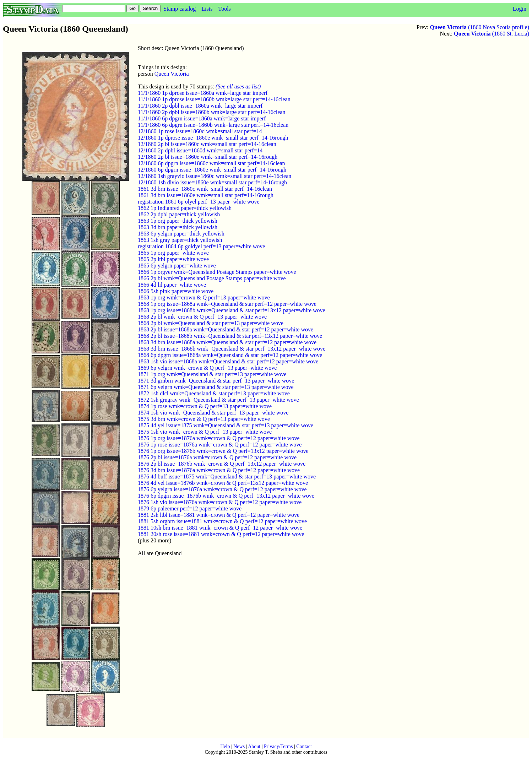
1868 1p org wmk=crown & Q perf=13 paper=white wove (204, 297)
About (254, 746)
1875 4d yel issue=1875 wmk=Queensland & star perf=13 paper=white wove (226, 425)
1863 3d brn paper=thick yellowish (178, 227)
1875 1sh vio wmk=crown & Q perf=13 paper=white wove (205, 432)
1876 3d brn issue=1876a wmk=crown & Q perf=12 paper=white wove (219, 470)
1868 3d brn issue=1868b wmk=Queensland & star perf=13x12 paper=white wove (232, 349)
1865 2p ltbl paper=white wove (173, 259)
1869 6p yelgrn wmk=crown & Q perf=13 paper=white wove (207, 368)
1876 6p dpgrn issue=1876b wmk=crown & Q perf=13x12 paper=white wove (226, 496)
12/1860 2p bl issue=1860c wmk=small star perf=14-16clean (207, 144)
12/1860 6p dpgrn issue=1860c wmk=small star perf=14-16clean (211, 163)
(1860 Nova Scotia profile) (480, 27)
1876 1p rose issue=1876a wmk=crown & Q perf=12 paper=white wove (220, 445)
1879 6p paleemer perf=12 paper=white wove (190, 508)
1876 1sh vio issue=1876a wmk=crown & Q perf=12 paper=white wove (220, 502)
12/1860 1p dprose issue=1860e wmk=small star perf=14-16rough (213, 138)
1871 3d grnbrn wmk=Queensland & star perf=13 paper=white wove (216, 381)
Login (520, 9)
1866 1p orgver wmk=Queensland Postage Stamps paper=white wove (217, 272)
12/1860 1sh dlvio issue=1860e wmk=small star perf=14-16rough (212, 182)
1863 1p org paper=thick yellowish (178, 221)
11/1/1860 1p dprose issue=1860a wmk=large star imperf (203, 93)
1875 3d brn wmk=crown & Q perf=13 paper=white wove (204, 419)
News (239, 746)
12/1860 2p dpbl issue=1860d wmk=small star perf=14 (200, 150)
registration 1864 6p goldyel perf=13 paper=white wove (201, 246)
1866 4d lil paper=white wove (172, 285)
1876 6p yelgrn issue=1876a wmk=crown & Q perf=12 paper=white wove (222, 489)
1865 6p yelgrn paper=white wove (177, 266)
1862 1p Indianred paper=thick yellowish (185, 208)
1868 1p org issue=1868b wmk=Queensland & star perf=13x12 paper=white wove (232, 310)
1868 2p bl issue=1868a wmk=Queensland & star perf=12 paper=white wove (226, 329)
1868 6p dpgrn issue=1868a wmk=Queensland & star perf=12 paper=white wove (230, 355)
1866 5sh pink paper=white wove (176, 291)
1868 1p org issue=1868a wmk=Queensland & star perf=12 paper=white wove (227, 304)
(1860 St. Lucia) (492, 34)
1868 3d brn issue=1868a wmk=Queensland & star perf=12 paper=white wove (227, 342)
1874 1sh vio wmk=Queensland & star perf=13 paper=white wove (213, 413)
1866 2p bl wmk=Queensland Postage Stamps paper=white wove (212, 278)
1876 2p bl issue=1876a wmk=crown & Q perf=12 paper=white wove (217, 457)
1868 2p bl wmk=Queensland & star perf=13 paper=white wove (211, 323)
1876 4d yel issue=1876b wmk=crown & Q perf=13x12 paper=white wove (223, 483)
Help (225, 746)
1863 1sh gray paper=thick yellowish (180, 240)
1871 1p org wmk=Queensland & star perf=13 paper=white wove (212, 374)
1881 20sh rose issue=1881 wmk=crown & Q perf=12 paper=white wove (221, 534)
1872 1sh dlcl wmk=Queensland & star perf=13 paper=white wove (214, 393)
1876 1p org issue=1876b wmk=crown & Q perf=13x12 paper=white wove (223, 451)
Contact (304, 746)
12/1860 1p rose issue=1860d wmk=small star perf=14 (200, 131)
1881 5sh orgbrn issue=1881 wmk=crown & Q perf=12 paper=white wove (222, 521)
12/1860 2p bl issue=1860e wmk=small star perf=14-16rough (208, 157)
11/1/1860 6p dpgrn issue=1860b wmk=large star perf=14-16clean (213, 125)
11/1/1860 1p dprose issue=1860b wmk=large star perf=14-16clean (214, 99)
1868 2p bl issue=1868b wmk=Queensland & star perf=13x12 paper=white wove (230, 336)
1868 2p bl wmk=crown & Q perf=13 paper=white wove (202, 317)
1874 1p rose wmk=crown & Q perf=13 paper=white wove (205, 406)
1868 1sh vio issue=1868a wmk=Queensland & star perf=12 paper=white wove (228, 361)
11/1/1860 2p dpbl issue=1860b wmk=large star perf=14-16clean (211, 112)
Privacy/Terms (278, 746)
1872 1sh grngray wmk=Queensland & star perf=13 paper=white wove (218, 400)
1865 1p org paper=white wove (173, 253)
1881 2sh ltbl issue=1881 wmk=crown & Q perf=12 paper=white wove (219, 515)
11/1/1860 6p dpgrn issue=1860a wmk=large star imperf (202, 118)
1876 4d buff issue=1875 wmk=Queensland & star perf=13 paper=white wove (227, 477)
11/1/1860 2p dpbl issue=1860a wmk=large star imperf (200, 106)
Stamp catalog (180, 9)
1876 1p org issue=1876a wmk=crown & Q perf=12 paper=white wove (219, 438)
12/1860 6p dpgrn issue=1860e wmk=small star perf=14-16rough (212, 170)
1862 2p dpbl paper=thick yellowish (179, 214)
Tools (224, 9)
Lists (207, 9)
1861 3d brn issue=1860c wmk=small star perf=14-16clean (205, 189)
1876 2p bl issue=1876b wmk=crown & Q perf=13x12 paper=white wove (222, 464)
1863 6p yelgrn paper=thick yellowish (181, 234)
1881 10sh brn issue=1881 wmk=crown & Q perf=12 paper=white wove (220, 528)
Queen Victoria (172, 74)
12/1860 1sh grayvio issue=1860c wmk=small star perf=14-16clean (215, 176)
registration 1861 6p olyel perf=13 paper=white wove (199, 202)
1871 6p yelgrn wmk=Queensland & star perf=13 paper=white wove (216, 387)
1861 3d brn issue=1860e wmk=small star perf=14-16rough (206, 195)
